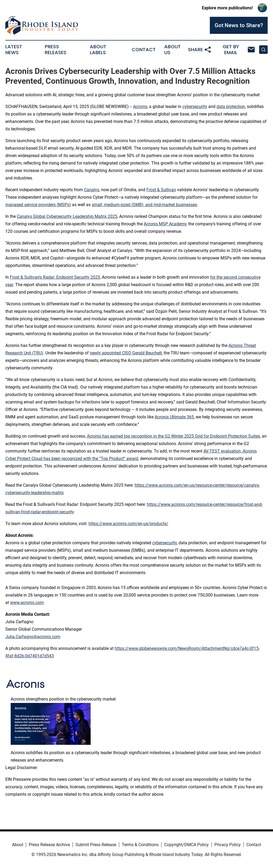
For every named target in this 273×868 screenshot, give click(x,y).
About (18, 845)
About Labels (98, 50)
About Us (172, 50)
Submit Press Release (96, 845)
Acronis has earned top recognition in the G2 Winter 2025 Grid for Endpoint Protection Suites (173, 436)
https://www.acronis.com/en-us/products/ (128, 524)
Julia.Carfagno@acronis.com (33, 637)
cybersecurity (195, 107)
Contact (144, 50)
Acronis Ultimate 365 (174, 417)
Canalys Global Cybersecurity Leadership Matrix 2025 (67, 216)
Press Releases (56, 50)
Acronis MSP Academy (165, 224)
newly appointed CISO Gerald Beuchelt (126, 353)
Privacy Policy (228, 845)
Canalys (92, 190)
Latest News (14, 50)
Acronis (140, 107)
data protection (231, 107)
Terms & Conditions (140, 845)
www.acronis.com (27, 603)
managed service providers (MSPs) (38, 205)
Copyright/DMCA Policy (186, 845)
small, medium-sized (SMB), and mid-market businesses (144, 205)
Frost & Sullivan (161, 190)
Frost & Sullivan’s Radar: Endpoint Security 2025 (55, 277)
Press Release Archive (49, 845)
